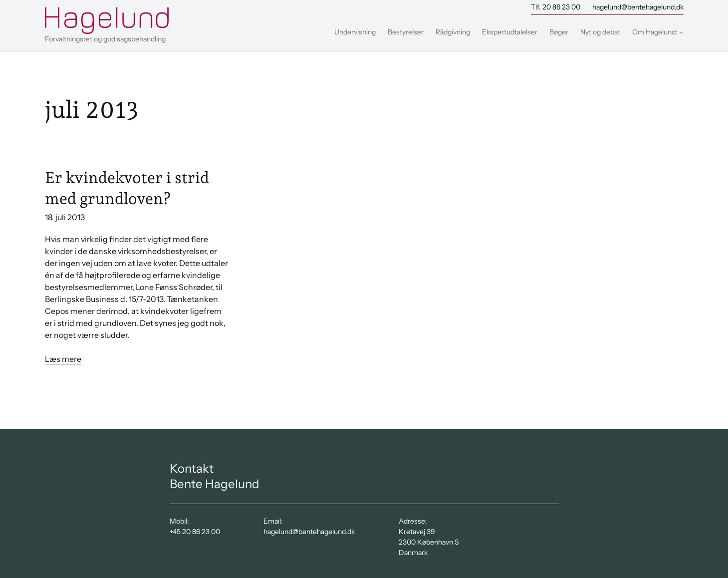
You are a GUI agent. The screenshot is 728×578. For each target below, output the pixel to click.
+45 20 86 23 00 (195, 532)
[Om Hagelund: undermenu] (681, 32)
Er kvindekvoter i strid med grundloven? (127, 188)
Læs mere (63, 359)
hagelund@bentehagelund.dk (638, 7)
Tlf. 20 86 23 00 (556, 7)
